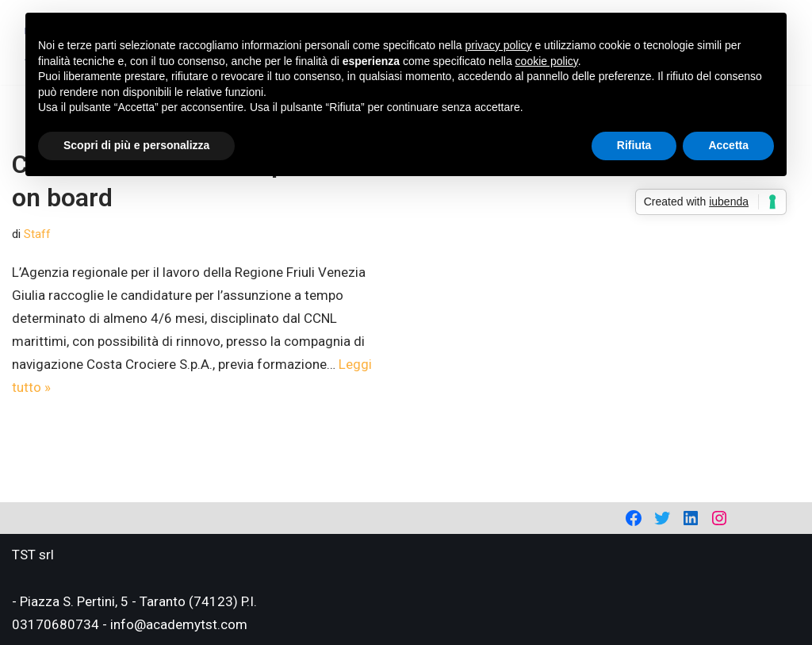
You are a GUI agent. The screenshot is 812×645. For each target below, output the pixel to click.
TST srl (33, 555)
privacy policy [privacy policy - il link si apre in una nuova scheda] (499, 45)
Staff (37, 234)
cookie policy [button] (547, 61)
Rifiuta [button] (634, 145)
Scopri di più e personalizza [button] (136, 145)
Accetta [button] (728, 145)
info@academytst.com (179, 624)
